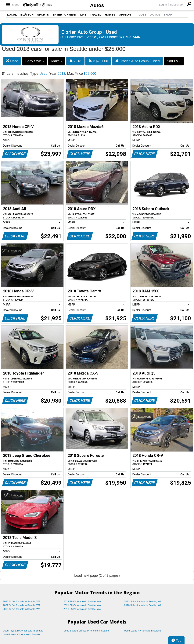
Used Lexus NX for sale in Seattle (21, 634)
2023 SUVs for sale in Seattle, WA (143, 601)
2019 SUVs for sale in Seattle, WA (22, 609)
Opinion (125, 15)
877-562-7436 (129, 37)
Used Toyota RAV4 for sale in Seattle (23, 631)
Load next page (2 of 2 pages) (97, 576)
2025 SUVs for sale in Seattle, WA (22, 601)
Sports (43, 15)
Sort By (174, 61)
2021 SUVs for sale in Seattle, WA (82, 605)
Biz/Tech (27, 15)
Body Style (35, 61)
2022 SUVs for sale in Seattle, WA (22, 605)
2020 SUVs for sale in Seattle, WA (143, 605)
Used (12, 61)
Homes (110, 15)
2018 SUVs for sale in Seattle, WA (82, 609)
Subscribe (176, 4)
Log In (163, 4)
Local (12, 15)
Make (57, 61)
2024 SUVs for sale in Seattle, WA (82, 601)
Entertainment (65, 15)
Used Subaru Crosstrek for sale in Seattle (86, 631)
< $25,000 (98, 61)
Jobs (143, 15)
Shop (168, 15)
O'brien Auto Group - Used (137, 61)
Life (83, 15)
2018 (75, 61)
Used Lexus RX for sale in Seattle (142, 631)
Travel (96, 15)
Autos (97, 5)
